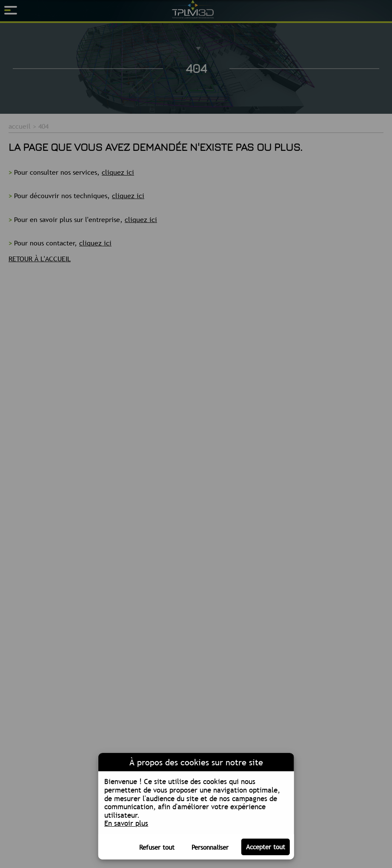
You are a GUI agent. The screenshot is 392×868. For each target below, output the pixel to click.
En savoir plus (126, 823)
